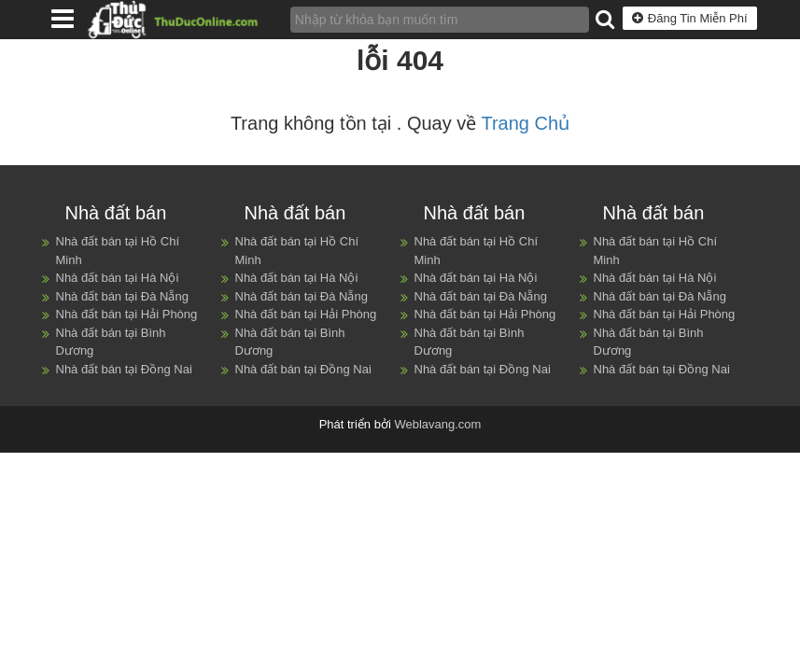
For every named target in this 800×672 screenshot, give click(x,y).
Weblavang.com (437, 424)
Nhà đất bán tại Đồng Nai (124, 369)
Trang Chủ (525, 123)
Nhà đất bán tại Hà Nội (118, 278)
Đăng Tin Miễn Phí (690, 18)
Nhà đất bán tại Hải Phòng (127, 314)
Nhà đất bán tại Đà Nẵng (122, 296)
